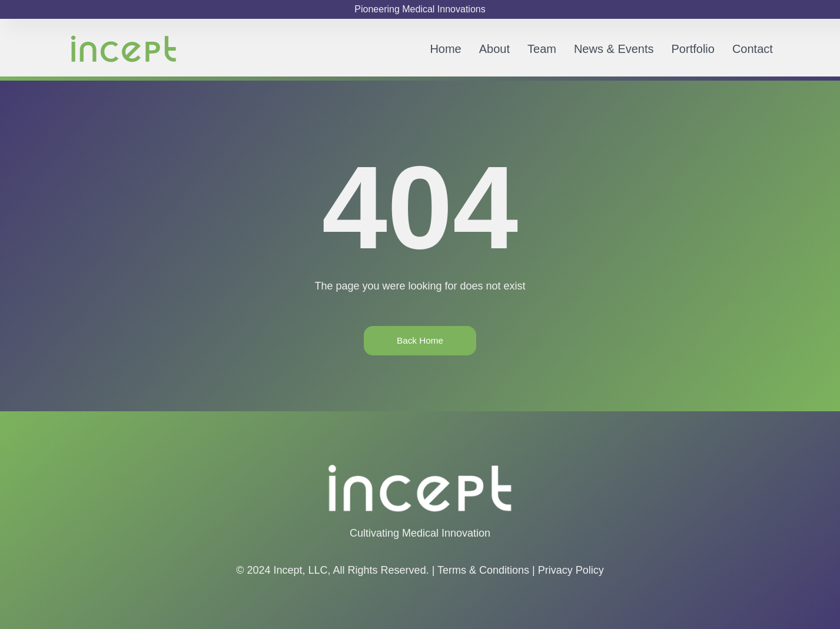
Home (445, 49)
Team (542, 49)
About (494, 49)
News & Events (614, 49)
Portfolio (693, 49)
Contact (753, 49)
